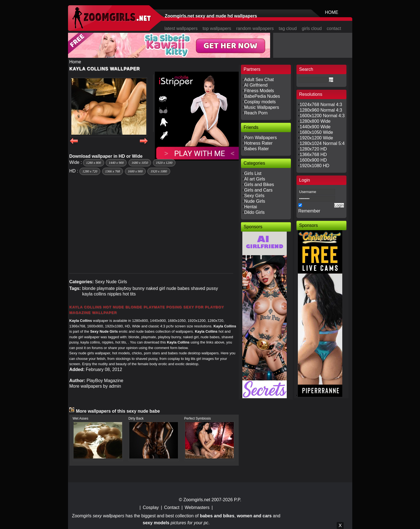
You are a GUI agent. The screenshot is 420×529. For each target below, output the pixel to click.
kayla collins (94, 294)
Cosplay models (260, 102)
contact (334, 28)
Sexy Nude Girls (111, 282)
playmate (106, 288)
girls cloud (312, 28)
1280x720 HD (313, 149)
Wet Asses (81, 418)
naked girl (156, 288)
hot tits (129, 294)
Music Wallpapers (262, 107)
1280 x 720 (90, 171)
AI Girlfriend (256, 85)
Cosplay (151, 507)
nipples (115, 294)
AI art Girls (255, 179)
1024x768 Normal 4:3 (321, 105)
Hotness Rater (258, 143)
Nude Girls (255, 201)
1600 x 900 (135, 171)
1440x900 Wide (315, 127)
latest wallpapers (181, 28)
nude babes (178, 288)
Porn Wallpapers (261, 138)
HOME (332, 12)
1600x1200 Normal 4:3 (322, 116)
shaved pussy (204, 288)
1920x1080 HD (315, 166)
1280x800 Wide (315, 121)
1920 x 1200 (164, 163)
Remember (309, 211)
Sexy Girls (254, 196)
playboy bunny (130, 288)
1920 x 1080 (159, 171)
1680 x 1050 (140, 163)
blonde (89, 288)
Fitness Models (259, 91)
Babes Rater (257, 149)
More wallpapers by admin (95, 386)
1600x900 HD (313, 160)
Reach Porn (256, 113)
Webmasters (197, 507)
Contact (172, 507)
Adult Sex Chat (259, 80)
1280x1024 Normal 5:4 (322, 143)
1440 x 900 (116, 163)
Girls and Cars (258, 190)
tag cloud (288, 28)
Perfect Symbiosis (198, 418)
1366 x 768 (113, 171)
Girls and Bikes (259, 185)
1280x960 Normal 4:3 (321, 110)
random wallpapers (255, 28)
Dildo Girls (255, 212)
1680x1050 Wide (316, 132)
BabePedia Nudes (262, 96)
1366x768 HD (313, 155)
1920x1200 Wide (316, 138)
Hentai (251, 207)
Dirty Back (136, 418)
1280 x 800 (93, 163)
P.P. (238, 500)
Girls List (253, 173)
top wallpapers (217, 28)
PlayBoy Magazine (105, 381)
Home (75, 62)
